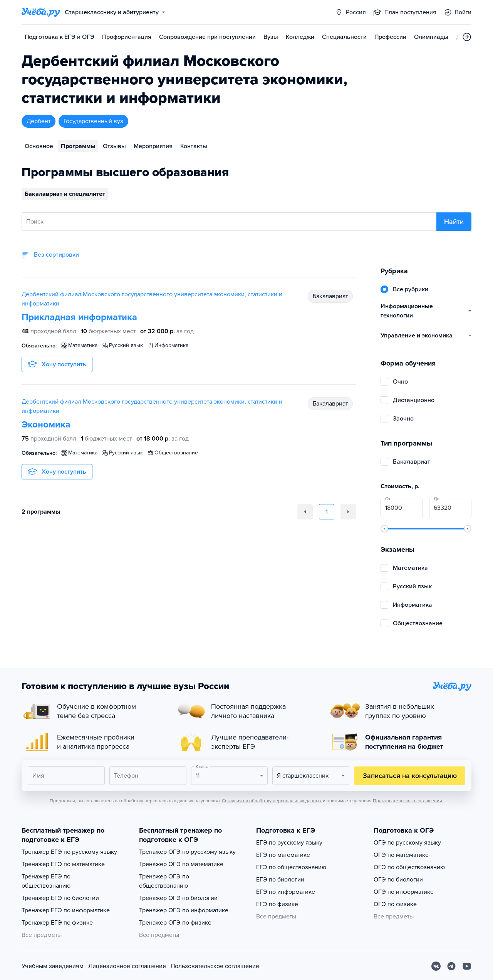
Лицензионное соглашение (127, 966)
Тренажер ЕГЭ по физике (57, 923)
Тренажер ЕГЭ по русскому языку (69, 852)
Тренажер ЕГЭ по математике (63, 864)
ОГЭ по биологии (398, 880)
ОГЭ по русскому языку (407, 843)
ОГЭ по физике (395, 904)
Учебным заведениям (53, 966)
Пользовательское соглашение (215, 966)
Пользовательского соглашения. (408, 801)
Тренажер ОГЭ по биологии (178, 898)
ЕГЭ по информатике (286, 892)
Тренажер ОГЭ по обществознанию (164, 881)
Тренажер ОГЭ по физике (175, 923)
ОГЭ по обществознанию (409, 867)
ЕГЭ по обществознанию (291, 867)
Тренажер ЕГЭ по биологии (60, 898)
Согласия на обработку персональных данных (272, 801)
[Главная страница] (41, 12)
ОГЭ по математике (401, 855)
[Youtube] (467, 966)
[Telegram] (451, 966)
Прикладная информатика (79, 317)
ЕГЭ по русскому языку (289, 843)
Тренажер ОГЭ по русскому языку (187, 852)
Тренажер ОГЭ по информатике (184, 910)
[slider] (384, 529)
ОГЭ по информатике (404, 892)
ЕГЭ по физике (277, 904)
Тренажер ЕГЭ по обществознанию (46, 881)
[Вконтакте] (436, 966)
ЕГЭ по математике (283, 855)
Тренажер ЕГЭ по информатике (66, 910)
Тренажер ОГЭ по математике (181, 864)
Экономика (46, 425)
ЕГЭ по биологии (280, 880)
